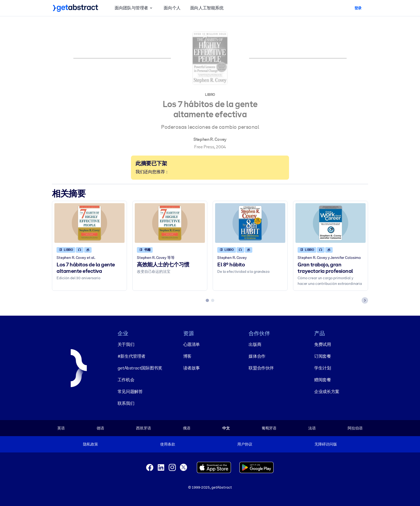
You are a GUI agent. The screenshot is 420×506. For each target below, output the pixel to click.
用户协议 (245, 444)
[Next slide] (365, 301)
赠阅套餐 (322, 380)
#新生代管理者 (132, 356)
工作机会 (126, 380)
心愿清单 (192, 344)
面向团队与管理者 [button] (134, 8)
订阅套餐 (322, 356)
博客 (187, 356)
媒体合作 (257, 356)
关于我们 (126, 344)
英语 (61, 428)
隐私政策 (90, 444)
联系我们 (126, 403)
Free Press (204, 147)
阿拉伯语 (355, 428)
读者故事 (192, 368)
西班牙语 (143, 428)
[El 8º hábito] (250, 223)
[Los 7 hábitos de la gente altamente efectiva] (89, 223)
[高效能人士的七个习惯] (170, 223)
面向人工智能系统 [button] (207, 8)
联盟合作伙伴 (261, 368)
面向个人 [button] (172, 8)
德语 (100, 428)
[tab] (207, 301)
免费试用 (322, 344)
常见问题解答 (130, 392)
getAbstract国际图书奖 (140, 368)
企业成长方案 (327, 392)
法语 (312, 428)
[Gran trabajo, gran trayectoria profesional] (331, 223)
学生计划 (322, 368)
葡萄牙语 (269, 428)
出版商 (255, 344)
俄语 (187, 428)
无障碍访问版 (326, 444)
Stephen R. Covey (210, 139)
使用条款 (168, 444)
